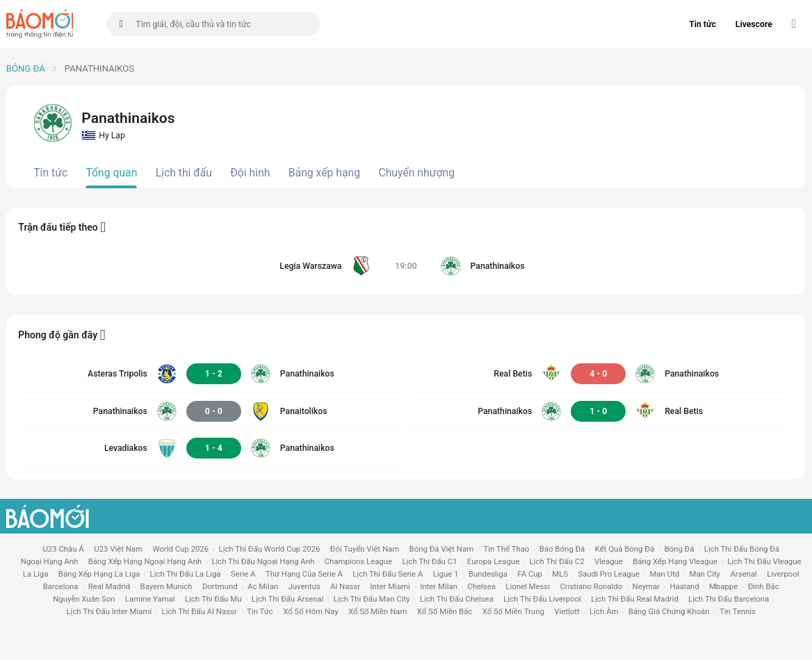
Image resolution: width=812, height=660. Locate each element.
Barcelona (61, 586)
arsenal (743, 574)
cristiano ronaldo (591, 586)
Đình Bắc (764, 586)
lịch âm (604, 611)
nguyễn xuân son (84, 599)
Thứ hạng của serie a (304, 574)
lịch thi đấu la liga (186, 574)
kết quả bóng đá (625, 549)
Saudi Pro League (609, 574)
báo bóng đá (562, 549)
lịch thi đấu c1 (429, 561)
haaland (684, 586)
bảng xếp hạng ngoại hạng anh (145, 561)
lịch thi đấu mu (213, 599)
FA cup (530, 574)
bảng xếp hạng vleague (675, 561)
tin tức (260, 611)
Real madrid (109, 586)
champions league (358, 561)
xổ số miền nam (378, 611)
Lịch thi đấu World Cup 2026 (270, 549)
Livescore (754, 24)
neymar (646, 586)
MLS (560, 574)
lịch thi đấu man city (372, 599)
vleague (609, 561)
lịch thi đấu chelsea (457, 599)
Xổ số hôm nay (310, 611)
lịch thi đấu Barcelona (729, 599)
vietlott (567, 611)
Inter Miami (390, 586)
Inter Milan (439, 586)
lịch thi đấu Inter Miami (109, 611)
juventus (304, 586)
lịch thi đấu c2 (557, 561)
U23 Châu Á (63, 549)
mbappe (723, 586)
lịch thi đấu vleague (764, 561)
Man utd (664, 574)
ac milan (263, 586)
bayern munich (167, 586)
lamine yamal (150, 599)
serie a (243, 574)
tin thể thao (507, 549)
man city (705, 574)
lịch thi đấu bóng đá (742, 549)
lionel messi (528, 586)
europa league (493, 561)
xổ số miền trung (513, 611)
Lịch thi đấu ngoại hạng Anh (263, 561)
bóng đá (680, 549)
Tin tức (703, 24)
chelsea (481, 586)
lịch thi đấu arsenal (288, 599)
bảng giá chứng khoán (669, 611)
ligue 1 (446, 574)
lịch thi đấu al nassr (200, 611)
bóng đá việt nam (442, 549)
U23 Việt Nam (118, 549)
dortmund (220, 586)
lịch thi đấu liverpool (542, 599)
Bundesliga (488, 574)
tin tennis (738, 611)
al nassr (345, 586)
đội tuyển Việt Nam (365, 549)
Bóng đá (26, 68)
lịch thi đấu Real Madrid (635, 599)
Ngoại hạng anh (50, 561)
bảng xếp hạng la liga (99, 574)
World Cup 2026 (180, 549)
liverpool (783, 574)
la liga (36, 574)
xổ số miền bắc (445, 611)
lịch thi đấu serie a (388, 574)
